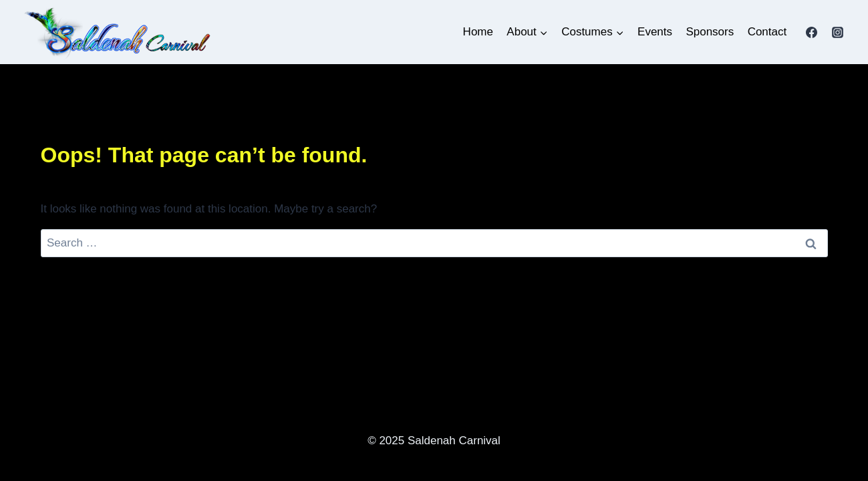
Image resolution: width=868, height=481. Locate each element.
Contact (767, 32)
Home (478, 32)
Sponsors (710, 32)
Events (655, 32)
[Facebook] (811, 32)
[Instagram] (838, 32)
